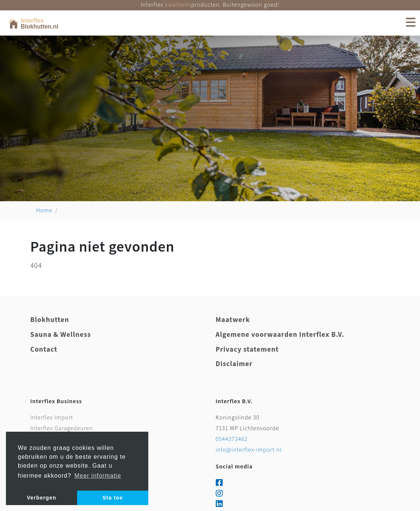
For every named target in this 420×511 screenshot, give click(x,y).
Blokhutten (50, 320)
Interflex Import (52, 418)
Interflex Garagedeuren (62, 429)
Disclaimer (234, 364)
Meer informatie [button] (98, 476)
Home (44, 211)
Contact (44, 350)
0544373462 (232, 439)
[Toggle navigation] (410, 23)
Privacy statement (247, 350)
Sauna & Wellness (61, 335)
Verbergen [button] (41, 498)
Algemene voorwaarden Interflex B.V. (280, 335)
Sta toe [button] (113, 498)
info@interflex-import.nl (249, 450)
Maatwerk (233, 320)
